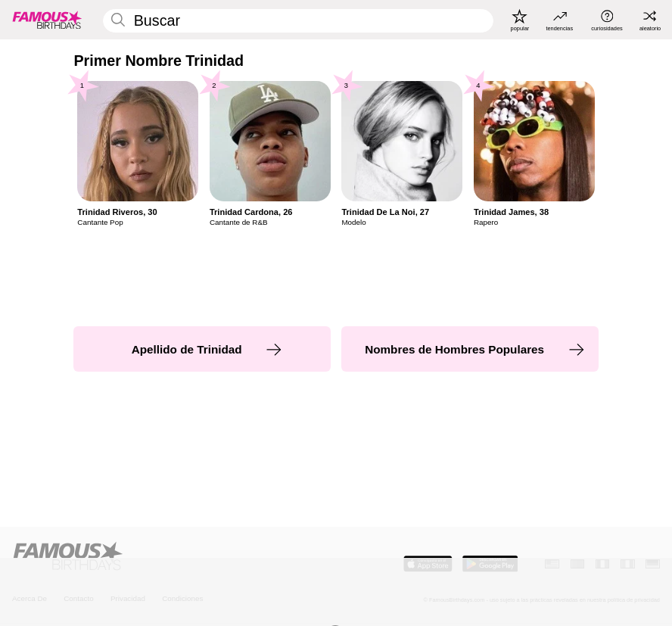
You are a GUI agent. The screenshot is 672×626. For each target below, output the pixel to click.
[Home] (171, 557)
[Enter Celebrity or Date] (299, 21)
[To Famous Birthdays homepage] (47, 20)
